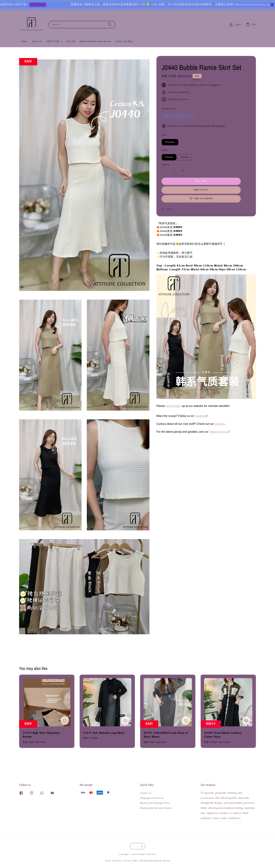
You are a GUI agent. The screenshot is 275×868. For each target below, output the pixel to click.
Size (164, 135)
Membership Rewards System (95, 41)
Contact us (146, 793)
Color (165, 150)
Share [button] (167, 209)
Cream (169, 157)
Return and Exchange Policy (155, 803)
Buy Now (201, 181)
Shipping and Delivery (152, 798)
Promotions (169, 109)
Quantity (166, 165)
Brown (185, 157)
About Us (37, 41)
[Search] (110, 24)
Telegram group (219, 432)
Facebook (201, 416)
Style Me (71, 41)
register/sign (173, 406)
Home (24, 41)
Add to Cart (201, 190)
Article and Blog (124, 41)
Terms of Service (113, 861)
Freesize (170, 142)
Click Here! (50, 5)
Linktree (220, 424)
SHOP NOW (53, 42)
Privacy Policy (131, 861)
